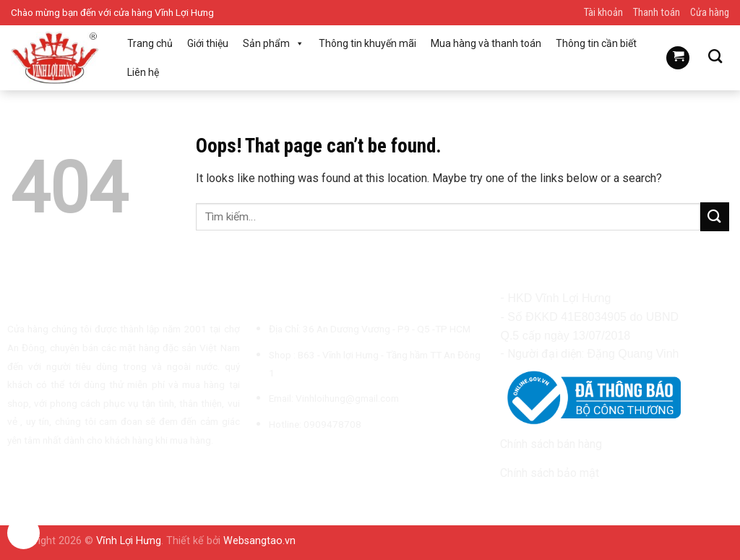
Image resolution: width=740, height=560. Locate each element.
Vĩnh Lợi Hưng (129, 541)
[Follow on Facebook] (262, 458)
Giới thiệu (208, 43)
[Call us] (333, 458)
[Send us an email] (316, 458)
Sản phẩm (274, 43)
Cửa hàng (710, 13)
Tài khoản (603, 13)
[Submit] (715, 216)
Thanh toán (657, 13)
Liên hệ (143, 72)
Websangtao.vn (259, 541)
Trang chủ (150, 43)
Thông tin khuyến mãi (367, 43)
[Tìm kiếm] (715, 56)
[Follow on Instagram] (280, 458)
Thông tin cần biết (596, 43)
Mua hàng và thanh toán (486, 43)
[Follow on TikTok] (298, 458)
